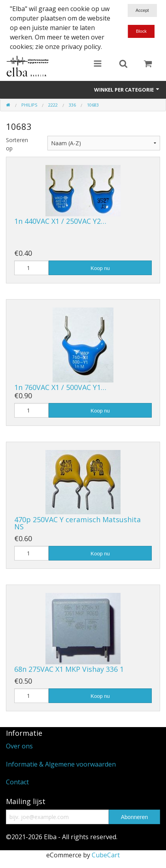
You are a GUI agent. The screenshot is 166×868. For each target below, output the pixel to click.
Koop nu (100, 268)
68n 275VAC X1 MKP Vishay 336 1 (69, 669)
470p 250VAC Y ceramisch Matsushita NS (77, 523)
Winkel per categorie (127, 90)
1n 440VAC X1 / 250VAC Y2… (60, 221)
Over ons (19, 746)
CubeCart (106, 855)
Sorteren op (17, 144)
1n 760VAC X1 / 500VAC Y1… (60, 387)
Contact (17, 782)
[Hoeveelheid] (31, 268)
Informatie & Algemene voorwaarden (61, 764)
